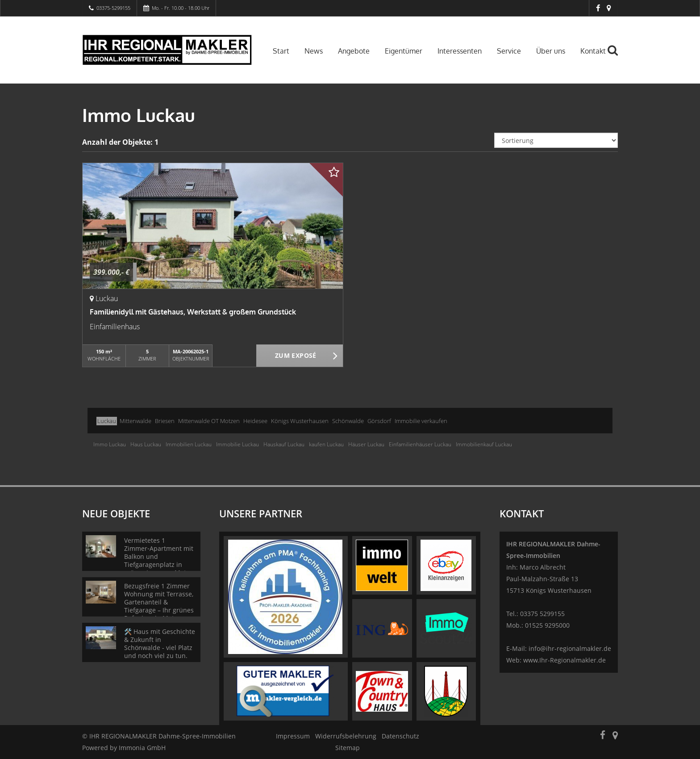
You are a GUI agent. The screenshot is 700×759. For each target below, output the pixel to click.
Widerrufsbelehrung (346, 736)
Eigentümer (404, 51)
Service (509, 51)
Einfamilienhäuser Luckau (420, 444)
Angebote (354, 51)
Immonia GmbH (142, 748)
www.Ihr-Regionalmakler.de (565, 660)
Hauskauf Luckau (284, 444)
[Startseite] (167, 50)
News (314, 51)
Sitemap (348, 748)
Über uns (551, 51)
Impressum (293, 736)
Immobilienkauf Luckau (484, 444)
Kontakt (593, 51)
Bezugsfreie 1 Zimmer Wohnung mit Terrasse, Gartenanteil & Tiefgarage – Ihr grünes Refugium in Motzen (159, 602)
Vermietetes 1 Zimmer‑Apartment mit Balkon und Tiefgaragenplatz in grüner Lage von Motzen (160, 556)
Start (281, 51)
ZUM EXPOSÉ (296, 356)
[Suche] (617, 57)
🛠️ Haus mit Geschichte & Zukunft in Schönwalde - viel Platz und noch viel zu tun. (160, 644)
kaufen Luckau (326, 444)
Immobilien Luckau (189, 444)
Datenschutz (400, 736)
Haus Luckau (146, 444)
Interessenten (460, 51)
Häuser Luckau (366, 444)
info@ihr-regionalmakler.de (570, 648)
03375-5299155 (113, 8)
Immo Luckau (110, 444)
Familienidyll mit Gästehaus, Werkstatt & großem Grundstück (193, 312)
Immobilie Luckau (237, 444)
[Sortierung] (556, 140)
